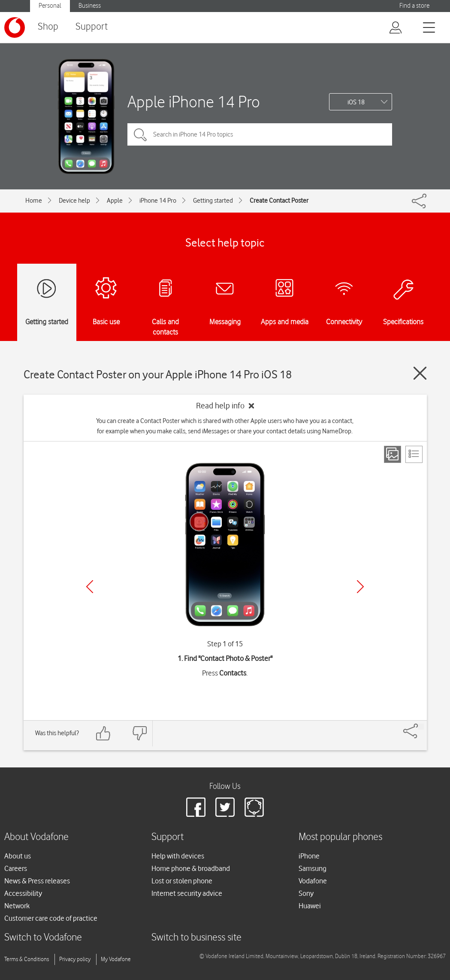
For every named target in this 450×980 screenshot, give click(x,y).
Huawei (310, 906)
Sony (306, 893)
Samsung (313, 868)
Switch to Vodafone (43, 938)
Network (17, 906)
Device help (74, 201)
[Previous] (90, 587)
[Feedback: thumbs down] (139, 733)
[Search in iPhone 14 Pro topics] (260, 134)
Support (92, 27)
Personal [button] (50, 6)
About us (18, 856)
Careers (16, 868)
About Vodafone (36, 837)
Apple (115, 201)
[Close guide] (420, 373)
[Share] (421, 727)
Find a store (414, 6)
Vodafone (313, 881)
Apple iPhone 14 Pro (194, 102)
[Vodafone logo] (15, 27)
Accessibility (23, 893)
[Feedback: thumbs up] (103, 733)
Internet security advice (187, 893)
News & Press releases (37, 881)
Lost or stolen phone (182, 881)
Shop (48, 27)
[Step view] (393, 454)
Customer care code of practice (51, 918)
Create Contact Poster (279, 201)
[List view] (414, 454)
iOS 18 (356, 102)
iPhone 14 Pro (158, 201)
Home (34, 201)
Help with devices (178, 856)
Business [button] (90, 6)
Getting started (213, 201)
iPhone (309, 856)
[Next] (360, 587)
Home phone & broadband (191, 868)
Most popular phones (340, 837)
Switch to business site (196, 938)
